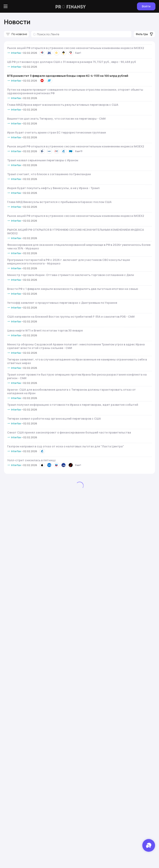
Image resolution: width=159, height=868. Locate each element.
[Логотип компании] (71, 6)
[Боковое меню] (6, 6)
